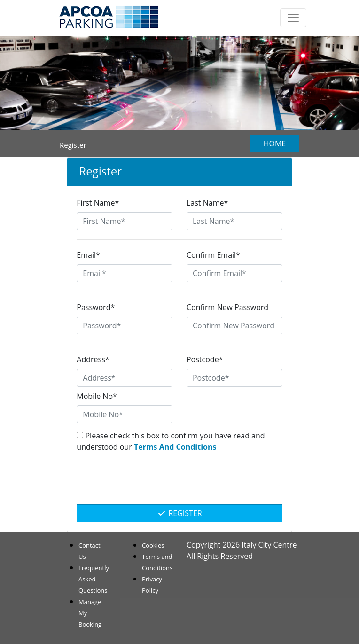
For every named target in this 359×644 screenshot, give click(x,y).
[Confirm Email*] (234, 273)
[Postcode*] (234, 378)
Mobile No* (97, 396)
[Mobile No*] (125, 414)
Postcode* (205, 359)
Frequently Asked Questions (94, 579)
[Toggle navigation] (293, 18)
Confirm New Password (227, 307)
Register (179, 513)
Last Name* (207, 203)
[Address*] (125, 378)
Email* (88, 255)
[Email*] (125, 273)
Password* (96, 307)
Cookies (153, 545)
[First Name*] (125, 221)
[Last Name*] (234, 221)
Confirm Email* (213, 255)
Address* (93, 359)
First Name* (98, 203)
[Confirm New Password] (234, 326)
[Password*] (125, 326)
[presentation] (179, 483)
